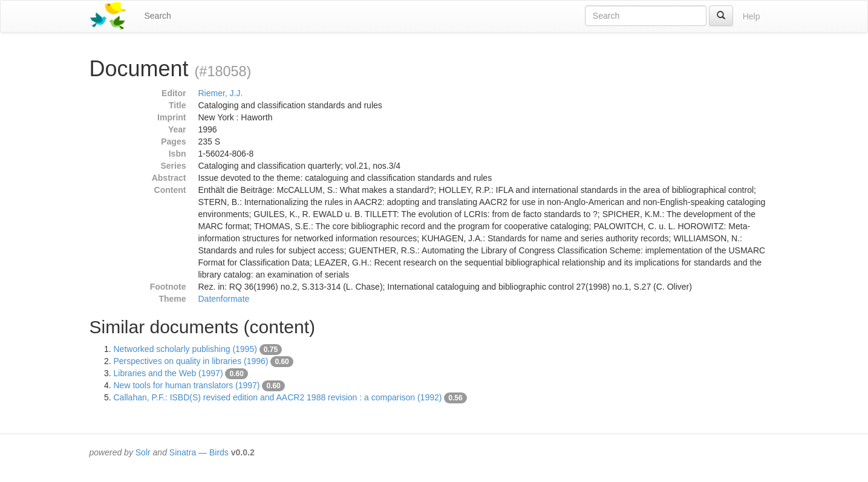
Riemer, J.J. (221, 93)
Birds (219, 452)
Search (158, 16)
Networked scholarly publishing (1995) (185, 349)
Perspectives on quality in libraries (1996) (191, 361)
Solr (143, 452)
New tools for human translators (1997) (187, 385)
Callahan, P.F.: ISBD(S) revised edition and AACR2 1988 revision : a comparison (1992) (278, 397)
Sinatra (183, 452)
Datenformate (224, 299)
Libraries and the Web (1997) (168, 373)
